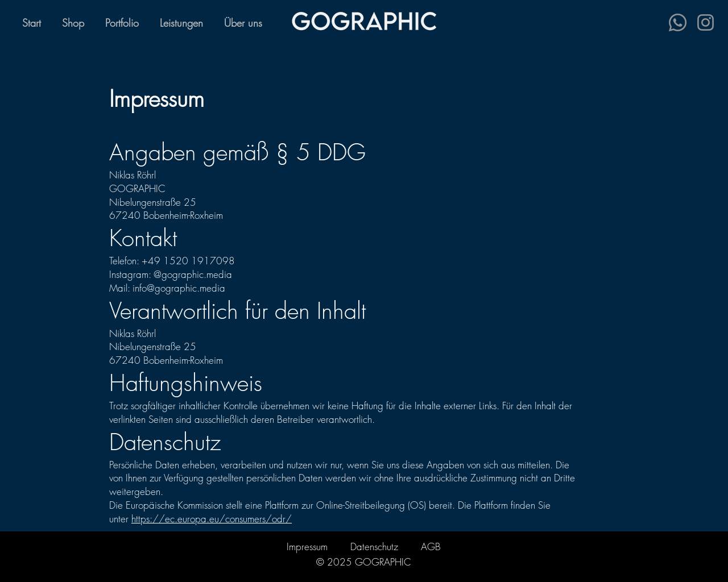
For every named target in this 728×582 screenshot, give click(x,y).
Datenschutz (374, 546)
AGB (431, 546)
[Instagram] (706, 22)
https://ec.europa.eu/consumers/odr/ (212, 519)
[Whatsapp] (678, 22)
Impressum (307, 546)
